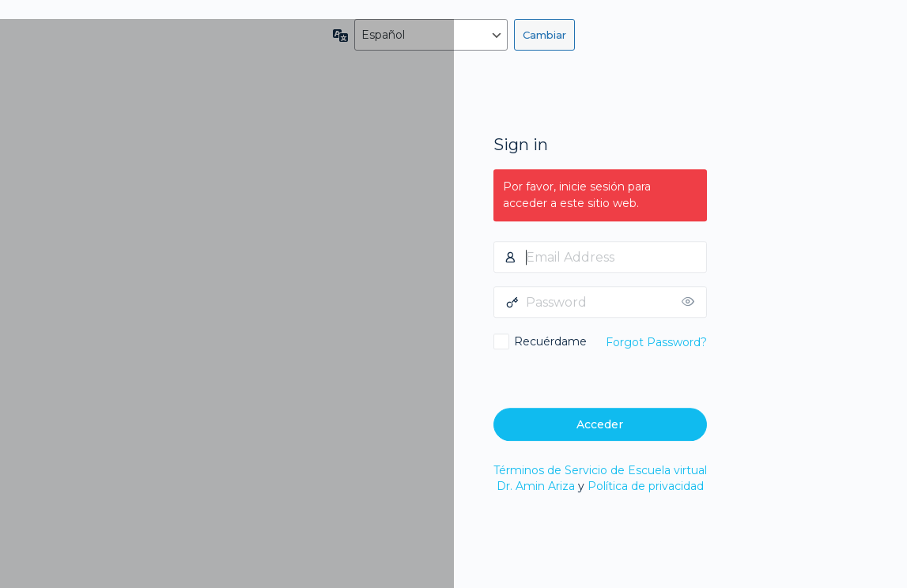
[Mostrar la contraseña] (691, 302)
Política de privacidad (646, 486)
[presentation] (602, 377)
